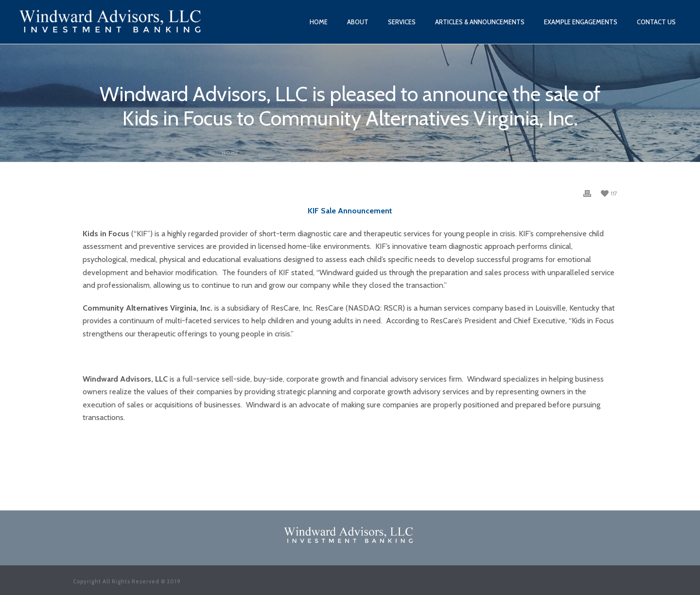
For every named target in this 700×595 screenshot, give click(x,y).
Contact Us (656, 22)
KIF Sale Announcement (350, 211)
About (358, 22)
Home (319, 22)
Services (402, 22)
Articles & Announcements (480, 22)
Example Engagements (581, 22)
